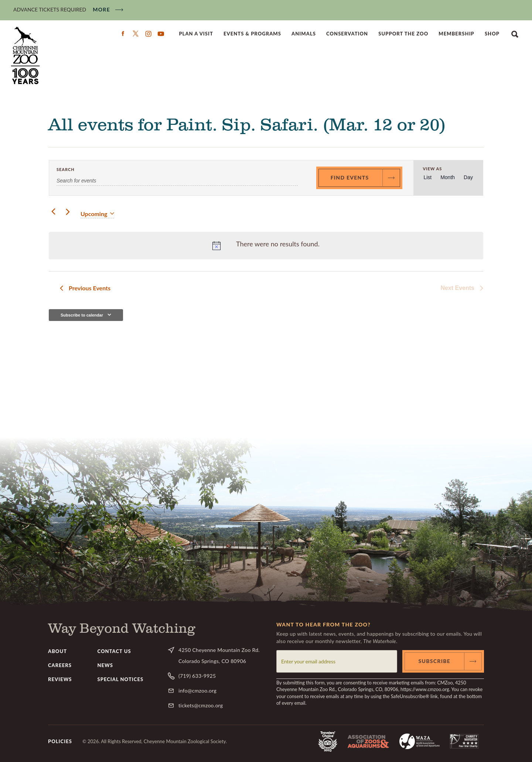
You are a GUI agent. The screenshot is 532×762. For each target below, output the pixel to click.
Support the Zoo (403, 34)
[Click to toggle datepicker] (97, 214)
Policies (60, 741)
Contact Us (114, 651)
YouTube (161, 34)
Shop (492, 34)
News (105, 665)
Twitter (136, 34)
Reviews (60, 679)
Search (515, 34)
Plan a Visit (196, 34)
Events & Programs (252, 34)
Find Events (350, 177)
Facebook (123, 34)
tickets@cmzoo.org (201, 705)
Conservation (347, 34)
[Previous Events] (53, 212)
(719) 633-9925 (197, 676)
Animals (304, 34)
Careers (60, 665)
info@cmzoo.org (197, 691)
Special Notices (121, 679)
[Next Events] (68, 212)
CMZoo (26, 55)
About (57, 651)
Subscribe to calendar (82, 315)
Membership (456, 34)
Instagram (148, 34)
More (101, 9)
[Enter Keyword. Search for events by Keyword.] (177, 181)
